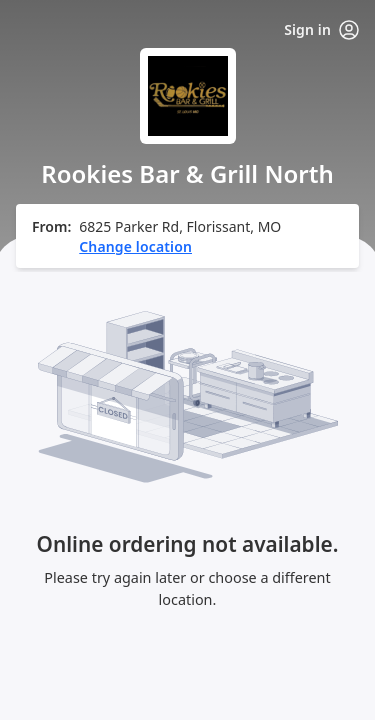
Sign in (321, 30)
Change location (135, 246)
